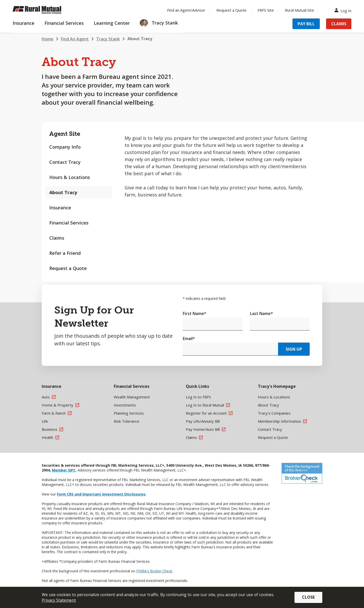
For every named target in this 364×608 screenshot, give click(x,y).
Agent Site (65, 134)
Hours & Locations (70, 177)
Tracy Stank (108, 39)
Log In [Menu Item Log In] (344, 10)
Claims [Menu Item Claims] (339, 24)
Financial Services (69, 223)
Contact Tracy (65, 162)
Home (48, 39)
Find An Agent (75, 39)
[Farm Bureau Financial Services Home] (45, 10)
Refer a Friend (65, 253)
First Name (195, 313)
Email (189, 339)
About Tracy (140, 39)
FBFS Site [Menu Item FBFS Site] (266, 10)
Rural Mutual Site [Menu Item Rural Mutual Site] (299, 10)
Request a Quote (68, 268)
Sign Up (294, 349)
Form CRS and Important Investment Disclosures (101, 494)
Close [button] (308, 597)
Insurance (60, 208)
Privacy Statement (59, 600)
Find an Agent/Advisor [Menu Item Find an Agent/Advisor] (186, 10)
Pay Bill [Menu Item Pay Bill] (306, 24)
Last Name (261, 313)
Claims (57, 238)
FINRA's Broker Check (154, 571)
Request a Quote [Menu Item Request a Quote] (231, 10)
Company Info (65, 147)
